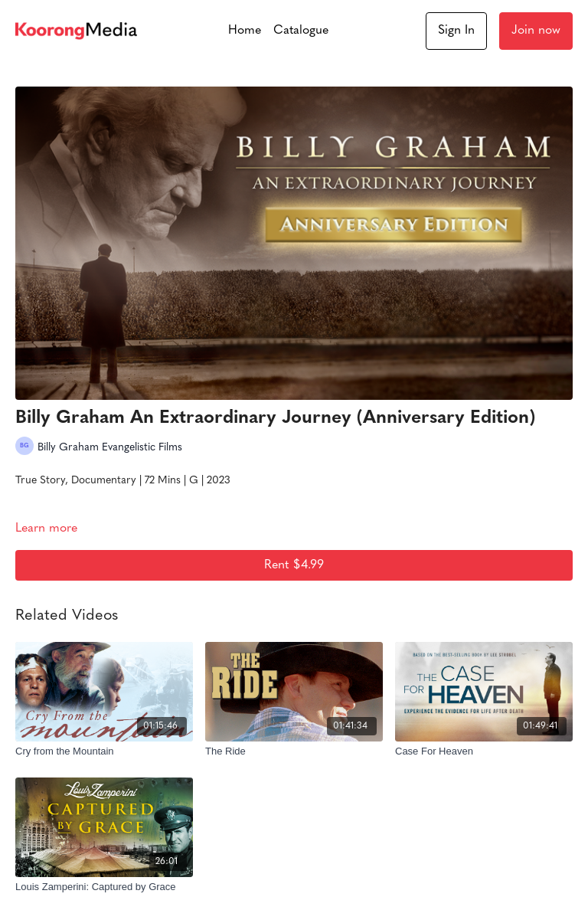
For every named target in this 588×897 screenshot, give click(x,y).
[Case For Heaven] (484, 751)
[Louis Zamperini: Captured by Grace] (104, 887)
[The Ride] (294, 751)
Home (245, 31)
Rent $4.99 (294, 565)
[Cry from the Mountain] (104, 751)
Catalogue (301, 31)
